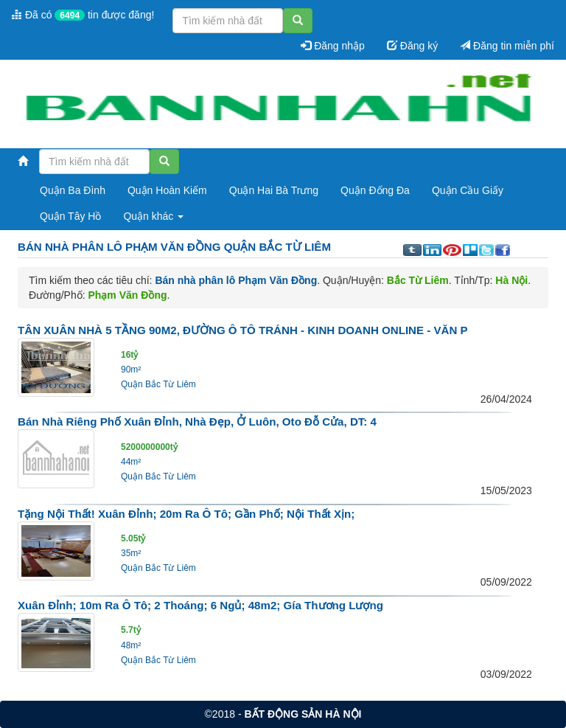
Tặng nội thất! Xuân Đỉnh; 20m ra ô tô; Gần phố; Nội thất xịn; (186, 514)
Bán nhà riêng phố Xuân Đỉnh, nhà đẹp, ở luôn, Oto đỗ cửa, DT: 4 (197, 422)
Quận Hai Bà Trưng (274, 190)
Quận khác (153, 216)
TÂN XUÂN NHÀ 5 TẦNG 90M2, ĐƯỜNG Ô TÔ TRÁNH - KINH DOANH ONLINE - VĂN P (243, 330)
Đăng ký (412, 46)
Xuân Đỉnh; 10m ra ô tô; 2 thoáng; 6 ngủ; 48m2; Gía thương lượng (200, 605)
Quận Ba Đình (73, 190)
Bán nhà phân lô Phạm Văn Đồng (236, 280)
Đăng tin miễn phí (507, 46)
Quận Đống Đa (375, 190)
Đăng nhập (333, 46)
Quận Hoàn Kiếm (167, 190)
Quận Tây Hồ (70, 216)
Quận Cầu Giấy (468, 190)
